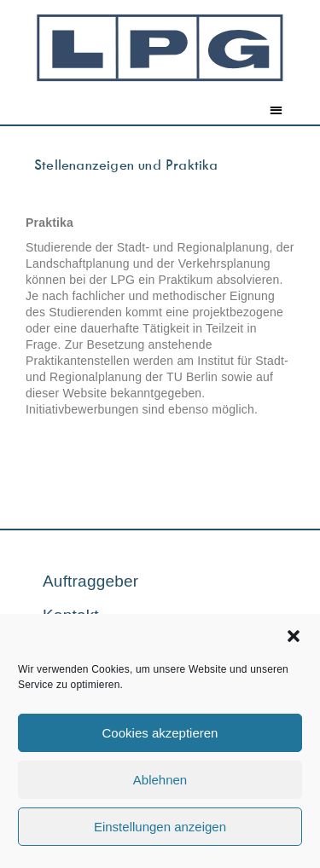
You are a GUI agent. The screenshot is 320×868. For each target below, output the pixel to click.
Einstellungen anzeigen (160, 827)
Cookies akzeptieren (160, 733)
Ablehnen (160, 780)
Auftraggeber (90, 581)
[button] (294, 636)
